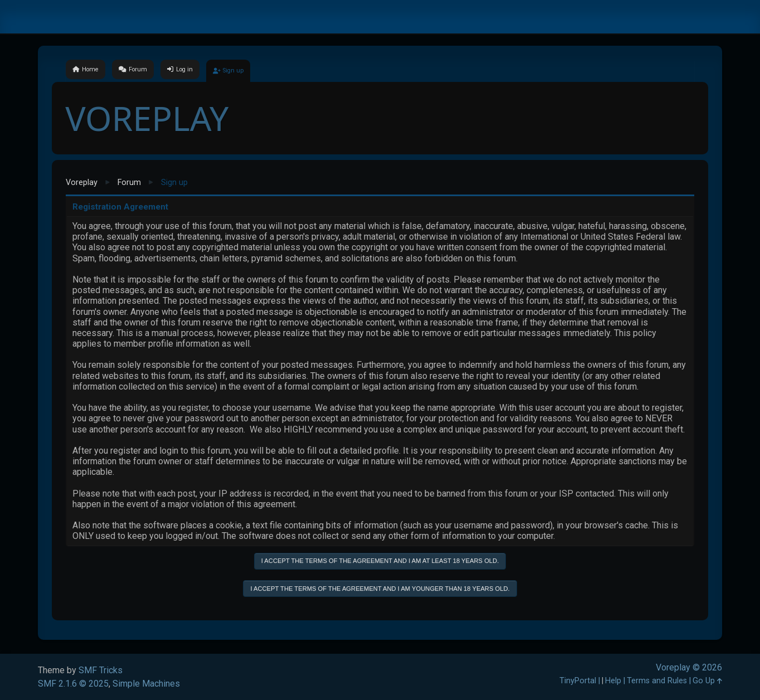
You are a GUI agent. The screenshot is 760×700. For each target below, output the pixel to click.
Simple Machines (146, 684)
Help (613, 681)
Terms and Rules (657, 681)
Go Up (707, 681)
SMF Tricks (101, 670)
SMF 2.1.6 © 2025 (73, 684)
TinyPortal (578, 681)
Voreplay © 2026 (689, 667)
